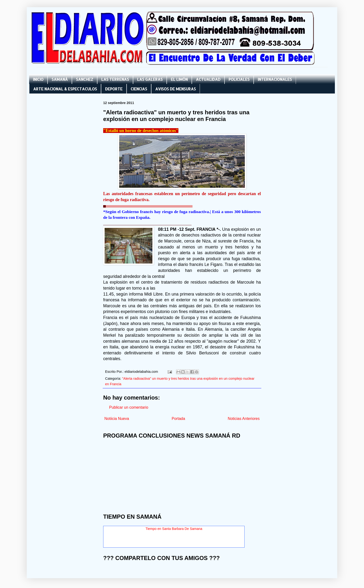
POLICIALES (239, 79)
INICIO (38, 79)
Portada (178, 419)
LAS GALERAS (150, 79)
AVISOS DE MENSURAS (176, 89)
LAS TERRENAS (115, 79)
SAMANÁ (60, 79)
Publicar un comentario (129, 407)
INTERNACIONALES (275, 79)
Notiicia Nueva (117, 419)
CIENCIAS (139, 89)
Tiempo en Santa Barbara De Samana (174, 529)
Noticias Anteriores (244, 419)
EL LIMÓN (179, 79)
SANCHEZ (85, 79)
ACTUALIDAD (208, 79)
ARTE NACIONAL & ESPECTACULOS (65, 89)
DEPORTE (114, 89)
